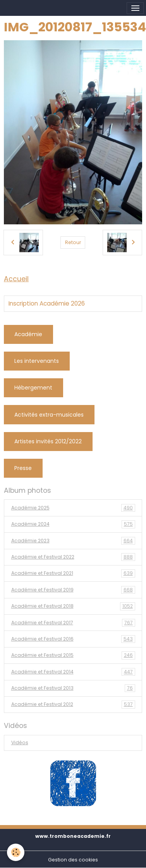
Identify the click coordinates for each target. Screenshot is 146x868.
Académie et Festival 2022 (73, 557)
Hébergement (33, 388)
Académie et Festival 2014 (73, 672)
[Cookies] (16, 852)
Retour (73, 242)
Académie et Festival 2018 (73, 606)
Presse (23, 468)
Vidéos (20, 742)
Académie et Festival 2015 (73, 655)
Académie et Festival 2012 (73, 704)
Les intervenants (37, 361)
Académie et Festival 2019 (73, 590)
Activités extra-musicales (49, 415)
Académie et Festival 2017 (73, 623)
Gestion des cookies (73, 860)
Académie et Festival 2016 (73, 639)
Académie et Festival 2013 (73, 688)
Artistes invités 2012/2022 (48, 441)
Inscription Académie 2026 (47, 304)
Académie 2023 (73, 541)
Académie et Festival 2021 (73, 573)
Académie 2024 (73, 524)
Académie (28, 334)
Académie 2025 (73, 508)
